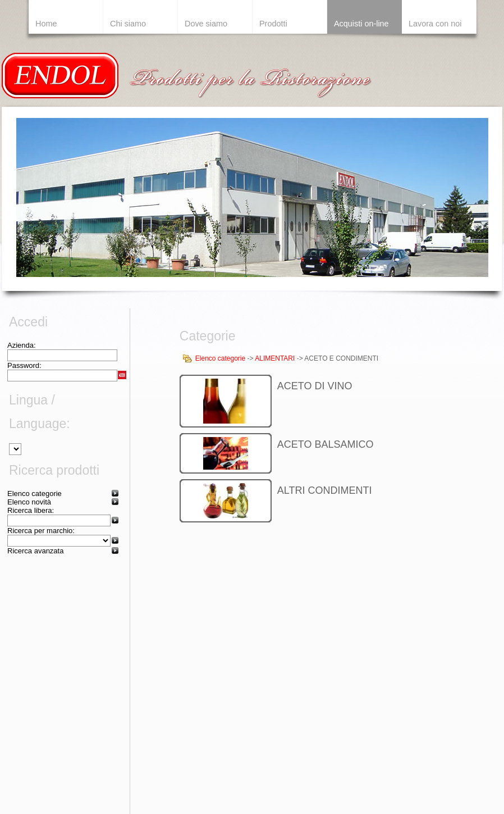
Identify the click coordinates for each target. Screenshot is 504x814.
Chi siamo (128, 24)
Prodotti (273, 24)
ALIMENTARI (275, 358)
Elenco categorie (35, 494)
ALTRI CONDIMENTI (325, 490)
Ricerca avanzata (35, 551)
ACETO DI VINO (315, 386)
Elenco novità (29, 502)
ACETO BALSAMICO (326, 444)
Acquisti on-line (361, 24)
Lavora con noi (435, 24)
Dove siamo (206, 24)
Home (46, 24)
